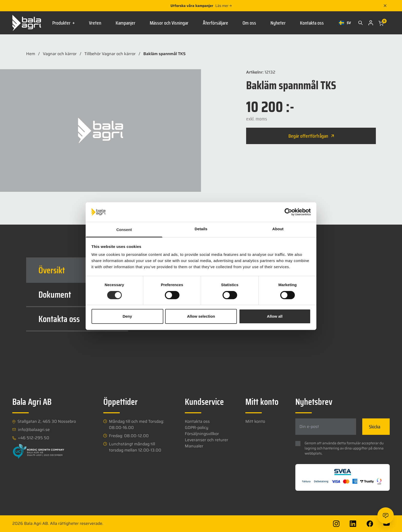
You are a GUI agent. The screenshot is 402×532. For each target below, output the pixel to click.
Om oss (249, 23)
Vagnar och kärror (60, 54)
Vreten (95, 23)
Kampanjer (125, 23)
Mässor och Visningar (169, 23)
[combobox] (345, 23)
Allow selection (201, 316)
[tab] (77, 270)
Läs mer (223, 6)
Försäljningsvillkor (202, 434)
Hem (31, 54)
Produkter (63, 23)
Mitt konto (255, 421)
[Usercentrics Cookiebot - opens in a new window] (288, 212)
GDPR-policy (197, 428)
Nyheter (278, 23)
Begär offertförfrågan (311, 136)
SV (345, 23)
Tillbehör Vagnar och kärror (110, 54)
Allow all (275, 316)
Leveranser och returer (207, 440)
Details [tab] (201, 229)
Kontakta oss (312, 23)
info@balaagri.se (34, 430)
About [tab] (278, 229)
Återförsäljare (215, 23)
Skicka (375, 427)
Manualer (194, 446)
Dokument (79, 294)
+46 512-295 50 (34, 438)
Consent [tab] (124, 230)
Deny (127, 316)
